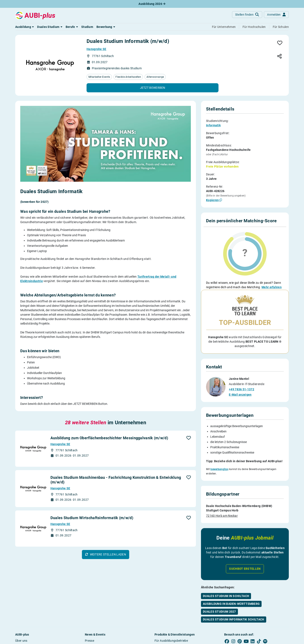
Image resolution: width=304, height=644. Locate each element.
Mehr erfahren (272, 287)
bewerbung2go (219, 468)
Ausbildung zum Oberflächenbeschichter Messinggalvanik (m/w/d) (109, 438)
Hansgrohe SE (96, 49)
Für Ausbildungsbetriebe (171, 641)
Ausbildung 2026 (152, 4)
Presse (90, 641)
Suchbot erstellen (245, 568)
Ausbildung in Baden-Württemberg (231, 603)
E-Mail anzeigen (240, 394)
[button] (24, 27)
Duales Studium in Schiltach (226, 595)
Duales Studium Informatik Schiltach (234, 619)
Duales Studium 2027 (219, 611)
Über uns (21, 641)
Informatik (213, 125)
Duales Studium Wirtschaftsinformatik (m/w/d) (92, 518)
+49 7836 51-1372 (242, 389)
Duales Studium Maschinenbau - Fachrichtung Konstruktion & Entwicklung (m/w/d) (116, 480)
